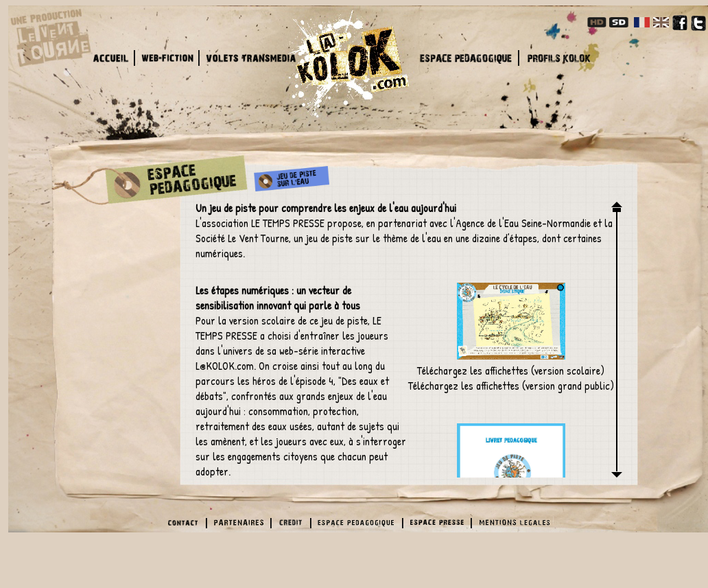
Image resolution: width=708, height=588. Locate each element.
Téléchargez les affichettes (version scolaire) (511, 330)
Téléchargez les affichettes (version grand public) (511, 386)
